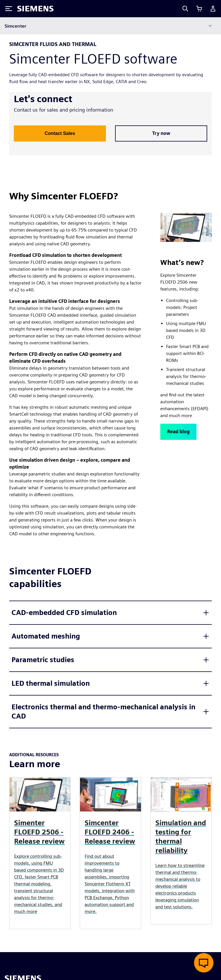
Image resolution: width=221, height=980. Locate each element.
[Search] (185, 9)
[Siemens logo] (35, 9)
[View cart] (199, 9)
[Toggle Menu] (9, 9)
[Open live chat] (204, 963)
